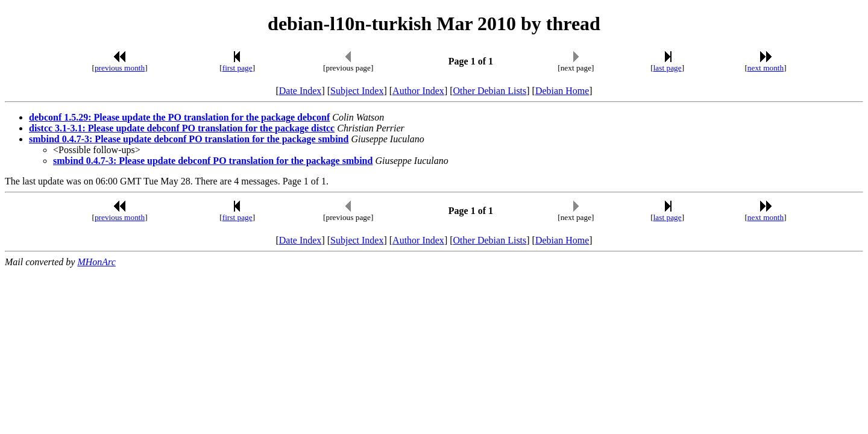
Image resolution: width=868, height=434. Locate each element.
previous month (120, 68)
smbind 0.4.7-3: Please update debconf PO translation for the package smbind (189, 139)
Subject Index (357, 91)
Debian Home (562, 91)
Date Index (300, 91)
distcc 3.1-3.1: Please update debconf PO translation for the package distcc (182, 128)
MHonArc (96, 262)
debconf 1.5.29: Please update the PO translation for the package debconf (179, 117)
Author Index (418, 91)
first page (237, 68)
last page (668, 68)
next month (766, 68)
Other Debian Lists (490, 91)
